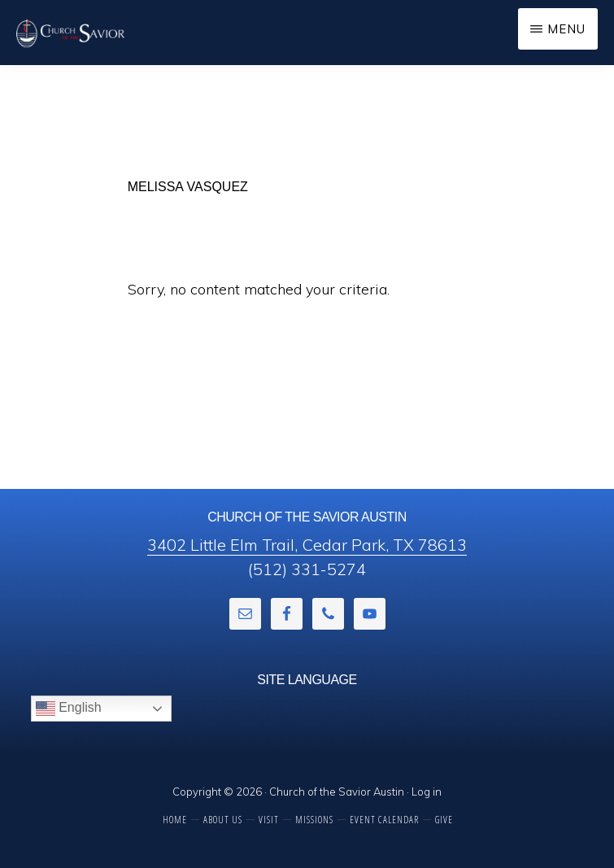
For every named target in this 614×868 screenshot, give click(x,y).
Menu (566, 29)
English (69, 709)
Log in (427, 792)
